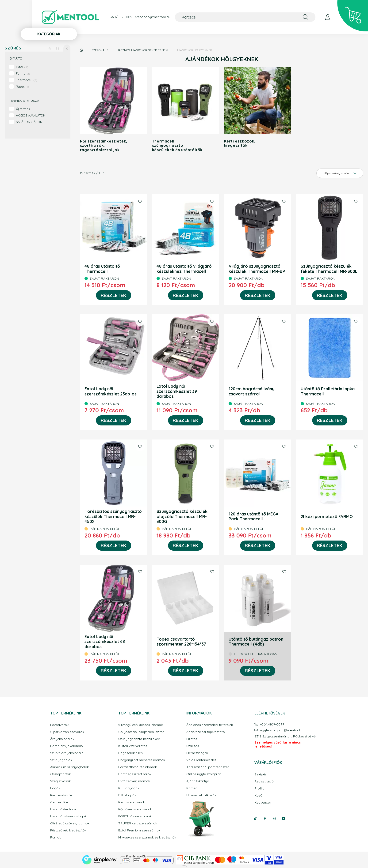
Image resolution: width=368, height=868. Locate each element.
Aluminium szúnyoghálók (69, 767)
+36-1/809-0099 (121, 17)
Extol (22, 67)
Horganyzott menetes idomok (142, 760)
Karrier (192, 788)
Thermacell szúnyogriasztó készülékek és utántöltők (177, 145)
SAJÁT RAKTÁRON (29, 122)
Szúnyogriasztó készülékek (139, 739)
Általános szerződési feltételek (210, 725)
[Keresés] (245, 17)
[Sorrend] (340, 173)
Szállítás (193, 746)
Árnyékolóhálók (62, 739)
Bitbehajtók (127, 795)
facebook (265, 819)
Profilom (261, 788)
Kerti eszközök (61, 795)
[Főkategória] (81, 50)
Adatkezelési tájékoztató (206, 732)
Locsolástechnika (64, 809)
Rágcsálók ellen (130, 753)
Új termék (23, 109)
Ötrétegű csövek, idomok (70, 823)
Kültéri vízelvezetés (133, 746)
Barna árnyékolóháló (67, 746)
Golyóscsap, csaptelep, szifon (141, 732)
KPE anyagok (129, 788)
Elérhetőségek (197, 753)
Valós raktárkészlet (201, 760)
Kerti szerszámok (132, 802)
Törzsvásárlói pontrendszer (208, 767)
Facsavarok (59, 725)
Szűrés (13, 48)
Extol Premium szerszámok (139, 830)
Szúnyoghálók (61, 760)
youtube (284, 819)
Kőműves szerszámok (135, 809)
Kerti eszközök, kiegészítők (240, 143)
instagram (274, 819)
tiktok (255, 819)
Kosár (259, 795)
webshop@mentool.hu (153, 17)
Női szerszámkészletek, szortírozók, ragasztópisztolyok (104, 145)
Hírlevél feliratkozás (201, 795)
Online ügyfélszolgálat (204, 774)
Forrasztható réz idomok (138, 767)
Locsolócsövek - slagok (68, 816)
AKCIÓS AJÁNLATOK (31, 115)
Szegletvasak (60, 781)
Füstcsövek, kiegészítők (68, 830)
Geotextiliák (59, 802)
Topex (22, 86)
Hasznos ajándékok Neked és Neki (142, 50)
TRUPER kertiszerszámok (138, 823)
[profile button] (328, 17)
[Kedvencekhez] (140, 201)
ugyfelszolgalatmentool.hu (282, 730)
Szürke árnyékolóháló (67, 753)
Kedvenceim (264, 802)
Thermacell (27, 80)
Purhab (56, 837)
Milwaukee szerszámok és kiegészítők (147, 837)
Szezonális (100, 50)
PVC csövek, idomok (134, 781)
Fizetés (192, 739)
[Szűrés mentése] (49, 48)
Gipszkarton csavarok (67, 732)
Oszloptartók (60, 774)
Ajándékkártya (198, 781)
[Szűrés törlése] (57, 48)
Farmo (23, 73)
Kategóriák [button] (49, 34)
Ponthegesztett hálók (135, 774)
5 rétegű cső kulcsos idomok (140, 725)
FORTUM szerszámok (135, 816)
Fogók (55, 788)
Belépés (261, 774)
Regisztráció (264, 781)
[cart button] (353, 16)
